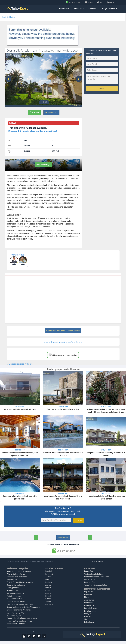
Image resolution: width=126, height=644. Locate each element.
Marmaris (49, 604)
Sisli (86, 619)
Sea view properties (14, 599)
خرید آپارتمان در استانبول (16, 613)
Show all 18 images (44, 165)
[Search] (89, 2)
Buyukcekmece (90, 611)
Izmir (47, 579)
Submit (102, 88)
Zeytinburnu (89, 600)
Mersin (48, 588)
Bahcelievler (89, 622)
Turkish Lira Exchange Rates (95, 585)
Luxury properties (14, 588)
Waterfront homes (14, 596)
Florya (87, 597)
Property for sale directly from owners (22, 618)
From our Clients (91, 582)
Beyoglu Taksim (91, 608)
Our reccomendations (15, 593)
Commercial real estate (16, 585)
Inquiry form (89, 571)
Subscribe (78, 520)
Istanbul (49, 571)
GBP (111, 2)
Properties (64, 9)
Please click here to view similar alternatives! (33, 131)
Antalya (48, 577)
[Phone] (74, 2)
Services (93, 9)
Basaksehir (89, 603)
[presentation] (8, 79)
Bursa (48, 591)
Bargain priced (12, 579)
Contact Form (90, 579)
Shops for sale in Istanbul (17, 577)
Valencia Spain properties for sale (20, 604)
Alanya (48, 585)
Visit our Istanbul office (93, 574)
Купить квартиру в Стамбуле (19, 610)
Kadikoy (87, 616)
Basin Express (90, 605)
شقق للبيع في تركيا (14, 615)
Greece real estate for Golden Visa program (24, 607)
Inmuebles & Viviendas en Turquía (20, 621)
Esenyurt (88, 614)
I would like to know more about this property (63, 331)
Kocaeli (48, 596)
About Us (79, 9)
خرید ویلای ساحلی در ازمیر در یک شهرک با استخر (63, 342)
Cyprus (48, 593)
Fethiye (48, 599)
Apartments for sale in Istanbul (19, 571)
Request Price (51, 113)
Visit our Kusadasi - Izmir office (97, 577)
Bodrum (49, 582)
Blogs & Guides (110, 9)
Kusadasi (49, 574)
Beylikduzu (89, 592)
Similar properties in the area (20, 364)
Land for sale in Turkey (16, 602)
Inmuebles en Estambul (16, 624)
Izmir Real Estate (9, 17)
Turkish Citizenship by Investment (20, 582)
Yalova (48, 602)
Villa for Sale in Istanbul (16, 574)
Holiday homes (13, 591)
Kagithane (88, 594)
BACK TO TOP (98, 561)
